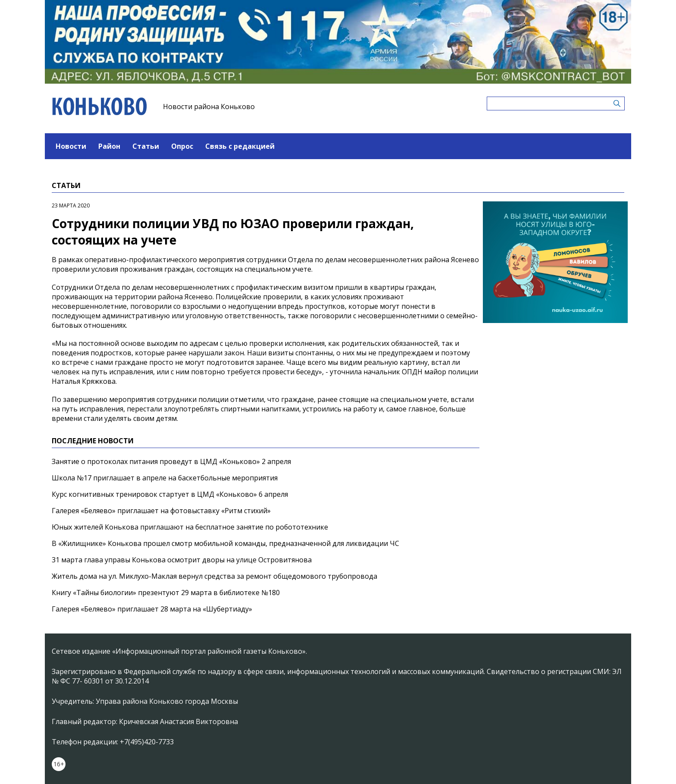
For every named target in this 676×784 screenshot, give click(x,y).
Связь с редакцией (240, 146)
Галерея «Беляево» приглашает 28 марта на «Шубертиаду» (152, 609)
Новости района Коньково (209, 107)
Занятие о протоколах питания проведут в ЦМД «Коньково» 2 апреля (171, 461)
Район (109, 146)
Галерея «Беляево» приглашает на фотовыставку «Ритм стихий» (161, 511)
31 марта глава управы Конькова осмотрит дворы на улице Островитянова (182, 560)
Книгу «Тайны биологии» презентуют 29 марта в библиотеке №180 (166, 593)
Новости (71, 146)
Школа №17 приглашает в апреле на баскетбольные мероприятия (165, 478)
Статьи (146, 146)
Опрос (182, 146)
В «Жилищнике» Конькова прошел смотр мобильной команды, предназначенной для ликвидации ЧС (225, 543)
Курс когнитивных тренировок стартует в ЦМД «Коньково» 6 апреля (170, 494)
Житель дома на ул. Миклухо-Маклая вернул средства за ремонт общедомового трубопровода (214, 576)
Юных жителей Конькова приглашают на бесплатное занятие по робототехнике (190, 527)
